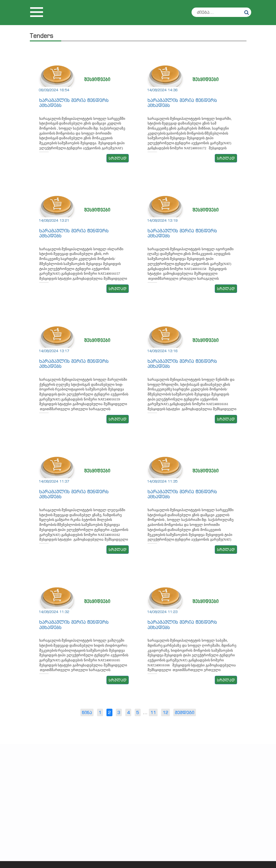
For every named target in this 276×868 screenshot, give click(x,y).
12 (165, 712)
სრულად (118, 158)
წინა (87, 712)
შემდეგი (185, 712)
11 (153, 712)
